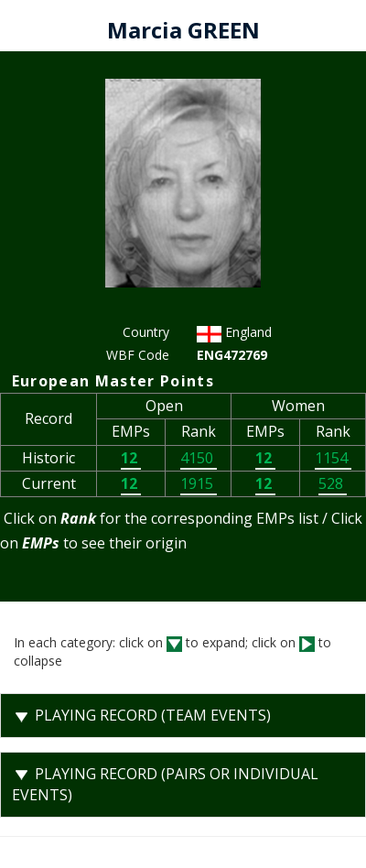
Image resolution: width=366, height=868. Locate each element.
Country (146, 332)
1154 (333, 458)
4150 (199, 458)
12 (131, 458)
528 (333, 483)
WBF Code (138, 355)
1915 (199, 483)
